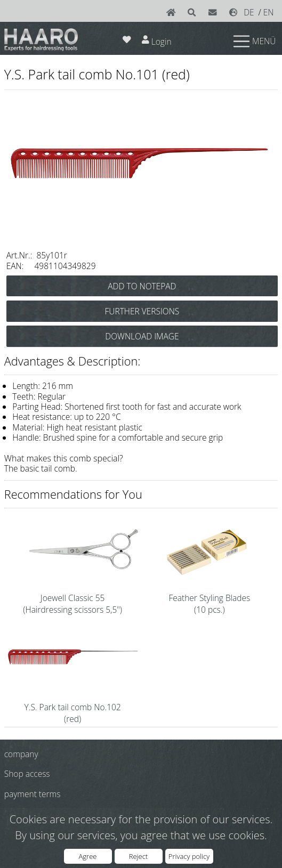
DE (249, 12)
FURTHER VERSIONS (142, 311)
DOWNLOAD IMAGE (142, 336)
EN (269, 12)
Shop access (27, 774)
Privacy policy (189, 856)
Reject (138, 856)
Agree (88, 856)
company (21, 754)
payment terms (33, 794)
